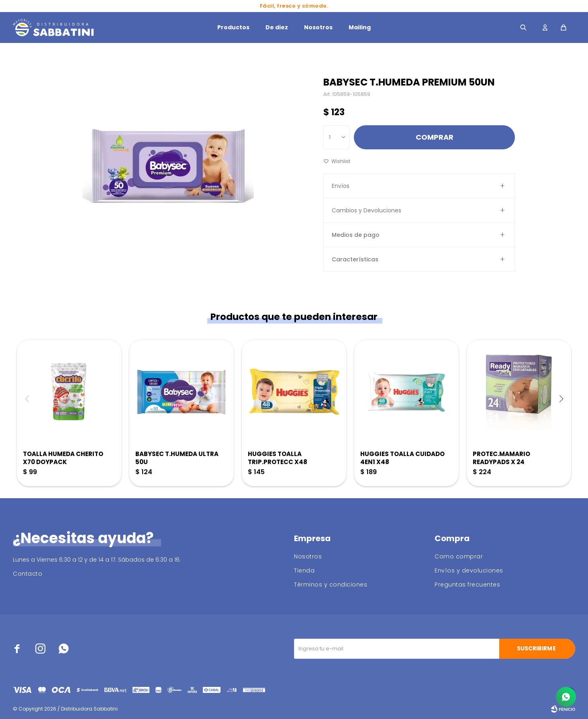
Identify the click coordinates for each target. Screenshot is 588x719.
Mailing (360, 27)
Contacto (28, 574)
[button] (561, 399)
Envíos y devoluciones (469, 570)
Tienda (304, 570)
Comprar (435, 137)
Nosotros (318, 27)
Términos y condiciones (331, 585)
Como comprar (459, 556)
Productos (233, 27)
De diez (277, 27)
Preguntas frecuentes (467, 585)
